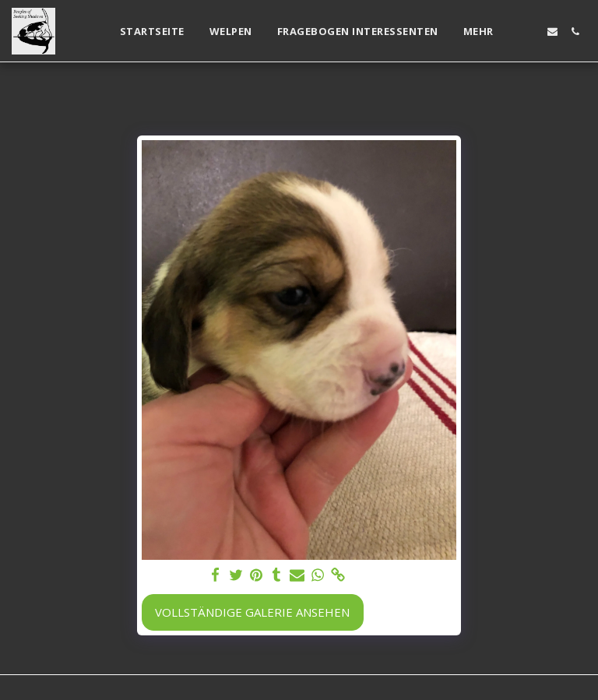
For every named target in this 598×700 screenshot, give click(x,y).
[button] (530, 32)
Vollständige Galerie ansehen (252, 612)
